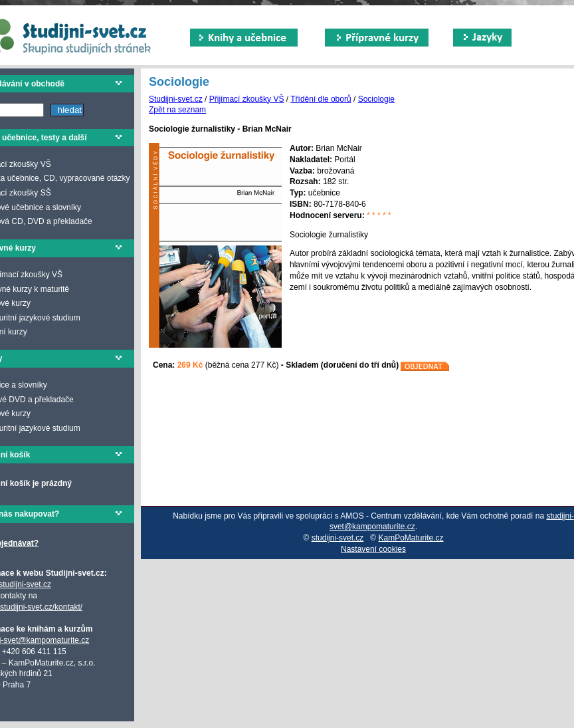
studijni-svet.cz (338, 538)
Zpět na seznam (177, 110)
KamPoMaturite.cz (411, 538)
